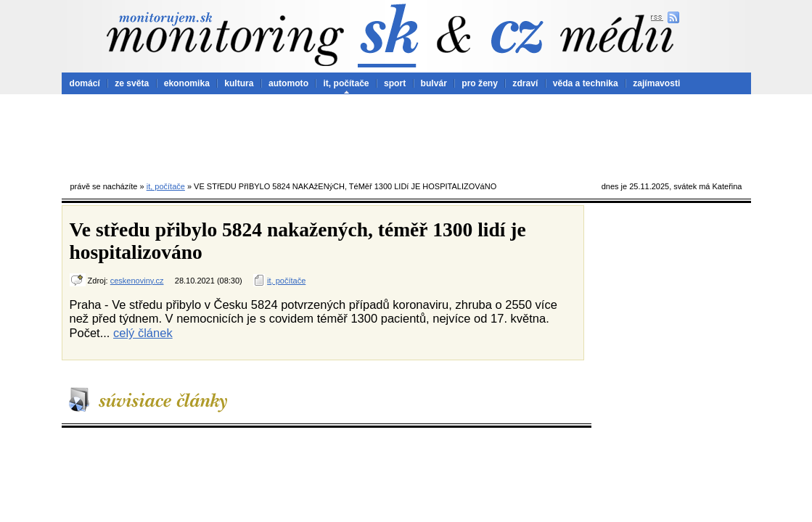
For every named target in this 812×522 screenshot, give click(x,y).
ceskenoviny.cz (137, 281)
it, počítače (346, 83)
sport (395, 83)
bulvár (434, 83)
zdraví (525, 83)
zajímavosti (656, 83)
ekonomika (187, 83)
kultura (239, 83)
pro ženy (480, 83)
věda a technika (586, 83)
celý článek (143, 333)
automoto (288, 83)
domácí (85, 83)
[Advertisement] (406, 134)
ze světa (132, 83)
